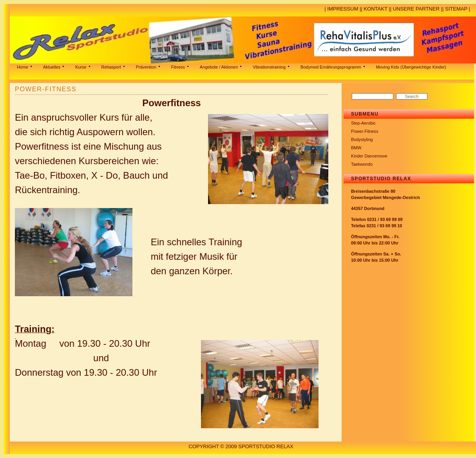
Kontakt (375, 9)
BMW (356, 148)
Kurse (81, 67)
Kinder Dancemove (369, 156)
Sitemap (456, 9)
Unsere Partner (416, 9)
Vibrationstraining (269, 67)
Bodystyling (362, 139)
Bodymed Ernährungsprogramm (331, 67)
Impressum (343, 9)
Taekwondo (362, 164)
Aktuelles (52, 67)
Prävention (146, 67)
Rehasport (111, 67)
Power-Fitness (365, 131)
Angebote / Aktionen (219, 67)
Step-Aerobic (363, 123)
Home (23, 67)
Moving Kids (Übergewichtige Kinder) (411, 67)
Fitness (178, 67)
